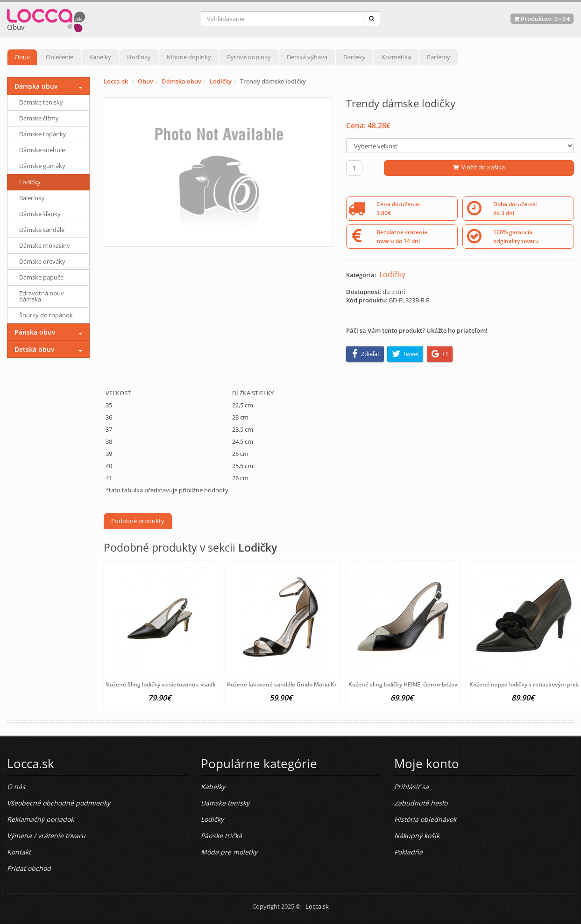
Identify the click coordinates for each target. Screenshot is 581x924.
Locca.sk (116, 81)
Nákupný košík (417, 836)
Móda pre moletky (229, 852)
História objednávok (425, 819)
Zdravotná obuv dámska (42, 296)
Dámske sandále (42, 230)
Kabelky (100, 57)
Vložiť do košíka (479, 167)
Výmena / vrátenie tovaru (46, 836)
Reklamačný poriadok (40, 819)
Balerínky (32, 198)
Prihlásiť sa (411, 787)
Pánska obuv (35, 332)
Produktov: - (542, 19)
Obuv (22, 57)
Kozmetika (396, 57)
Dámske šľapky (40, 214)
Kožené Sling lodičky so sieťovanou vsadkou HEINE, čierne (183, 684)
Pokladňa (408, 852)
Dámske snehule (42, 150)
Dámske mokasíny (45, 245)
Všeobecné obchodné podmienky (59, 803)
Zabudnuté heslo (421, 803)
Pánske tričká (221, 836)
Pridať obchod (29, 868)
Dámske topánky (43, 134)
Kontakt (19, 852)
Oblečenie (60, 57)
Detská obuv (34, 349)
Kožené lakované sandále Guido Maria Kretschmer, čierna (305, 684)
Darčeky (354, 57)
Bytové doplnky (249, 57)
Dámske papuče (41, 277)
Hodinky (139, 57)
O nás (16, 787)
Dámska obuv (181, 81)
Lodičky (221, 81)
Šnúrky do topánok (46, 315)
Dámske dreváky (42, 261)
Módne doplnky (189, 57)
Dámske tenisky (41, 102)
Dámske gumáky (42, 166)
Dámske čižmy (39, 118)
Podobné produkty (138, 521)
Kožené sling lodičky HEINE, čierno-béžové (404, 684)
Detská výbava (307, 57)
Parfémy (439, 57)
